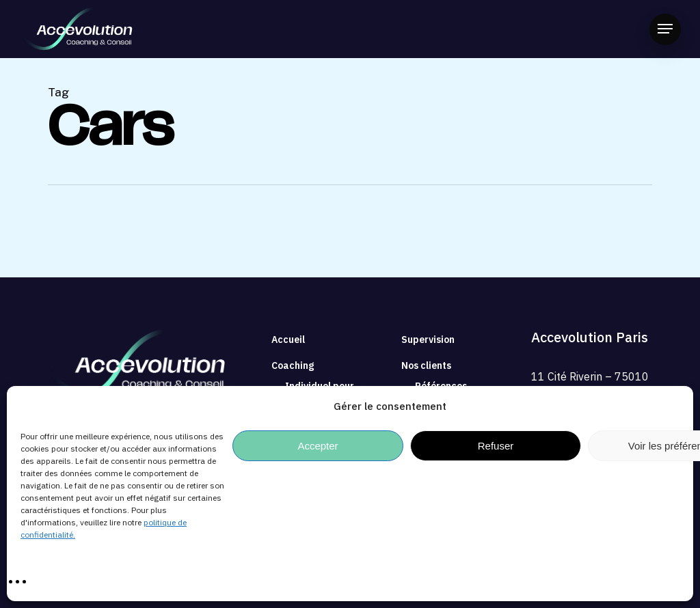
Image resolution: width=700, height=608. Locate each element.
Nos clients (426, 365)
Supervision (428, 340)
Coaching (293, 365)
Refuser (496, 446)
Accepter (318, 446)
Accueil (288, 340)
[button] (665, 29)
